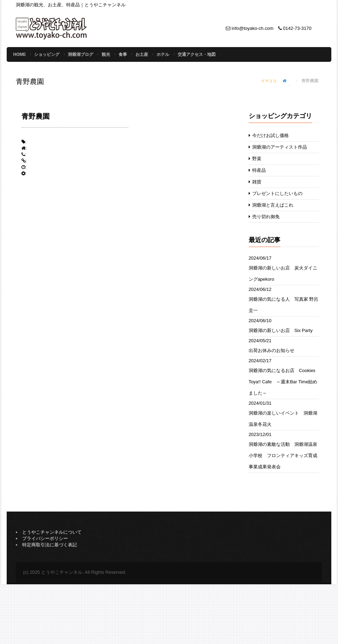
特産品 (257, 170)
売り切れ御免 (264, 217)
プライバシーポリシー (45, 538)
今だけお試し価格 (269, 135)
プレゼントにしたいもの (276, 193)
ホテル (163, 54)
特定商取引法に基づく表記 (50, 545)
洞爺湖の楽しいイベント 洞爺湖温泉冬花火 (283, 419)
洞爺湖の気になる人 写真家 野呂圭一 (284, 305)
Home (19, 54)
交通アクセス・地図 (197, 54)
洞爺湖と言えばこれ (271, 205)
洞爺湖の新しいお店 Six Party (281, 330)
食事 (123, 54)
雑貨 (255, 182)
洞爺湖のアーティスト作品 (278, 147)
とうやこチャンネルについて (52, 532)
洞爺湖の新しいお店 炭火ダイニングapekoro (283, 274)
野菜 (255, 159)
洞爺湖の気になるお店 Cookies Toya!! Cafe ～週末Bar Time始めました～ (283, 382)
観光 (106, 54)
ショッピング (47, 54)
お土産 (142, 54)
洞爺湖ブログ (81, 54)
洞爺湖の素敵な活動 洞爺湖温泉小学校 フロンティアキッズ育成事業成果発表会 (283, 456)
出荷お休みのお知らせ (272, 350)
